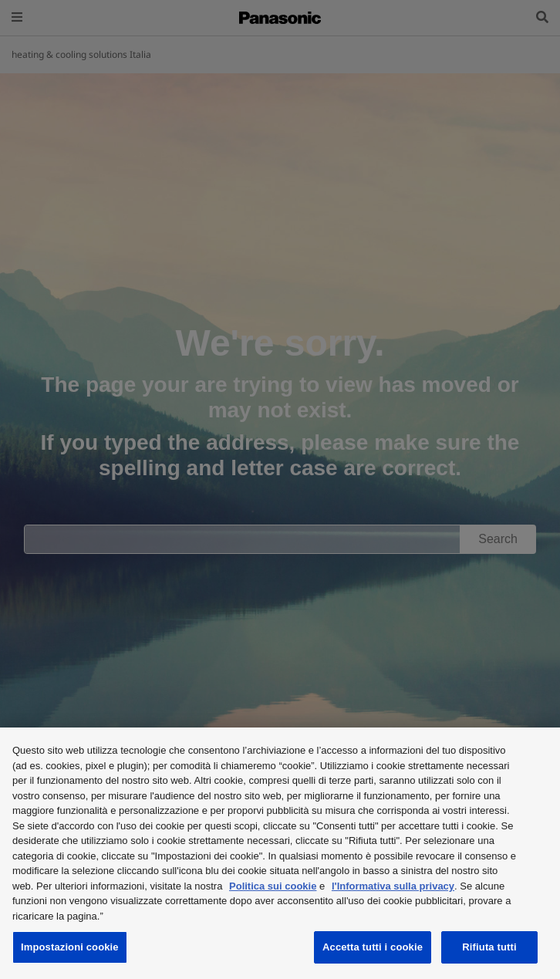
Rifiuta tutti (489, 947)
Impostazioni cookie (70, 947)
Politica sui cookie (273, 886)
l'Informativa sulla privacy (393, 886)
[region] (280, 853)
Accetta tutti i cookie (373, 947)
